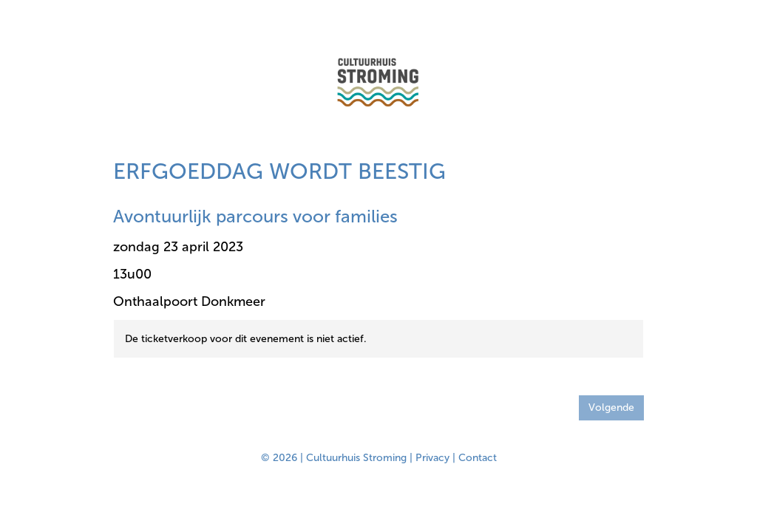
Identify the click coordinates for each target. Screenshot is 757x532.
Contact (478, 458)
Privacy (432, 458)
